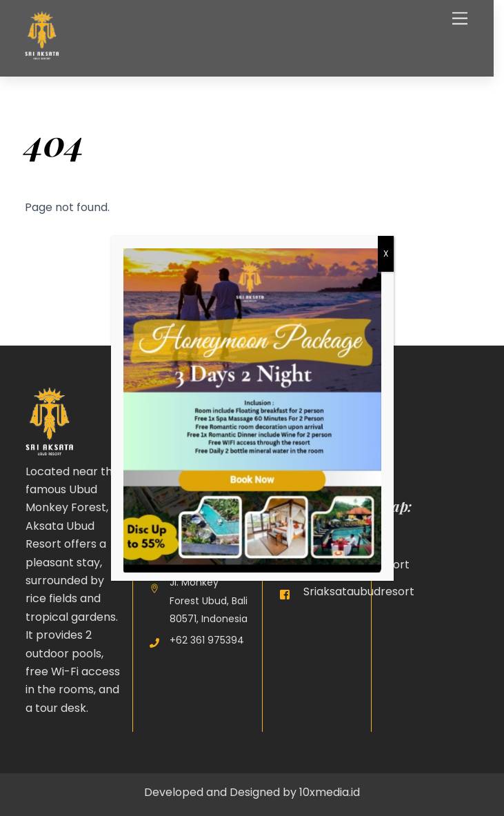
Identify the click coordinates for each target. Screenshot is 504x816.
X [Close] (386, 253)
